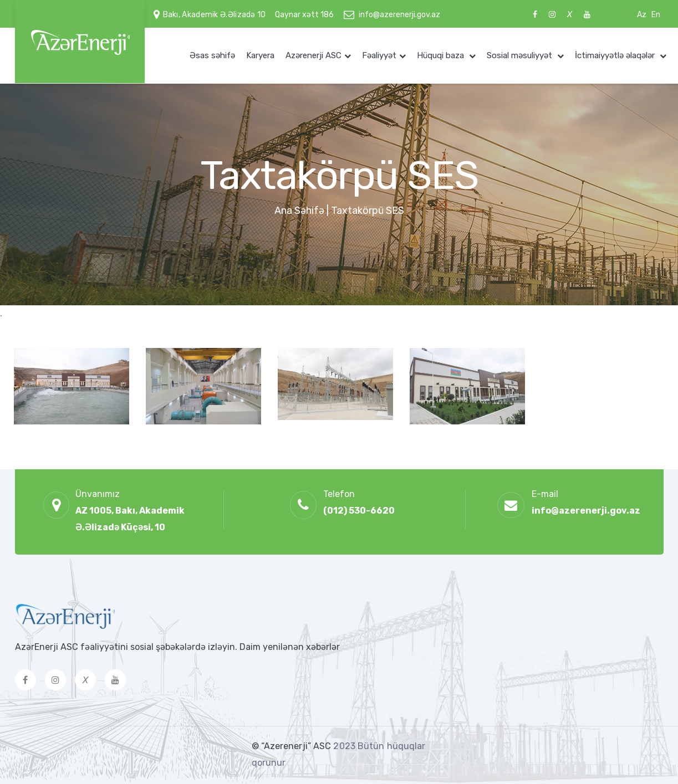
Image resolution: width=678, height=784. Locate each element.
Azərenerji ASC (313, 55)
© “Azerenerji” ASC (293, 746)
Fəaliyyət (379, 55)
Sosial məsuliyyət (521, 55)
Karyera (260, 55)
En (656, 15)
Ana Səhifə (299, 211)
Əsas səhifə (212, 55)
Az (642, 15)
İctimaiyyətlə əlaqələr (616, 55)
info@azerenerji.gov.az (399, 15)
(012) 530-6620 (359, 511)
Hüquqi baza (442, 55)
